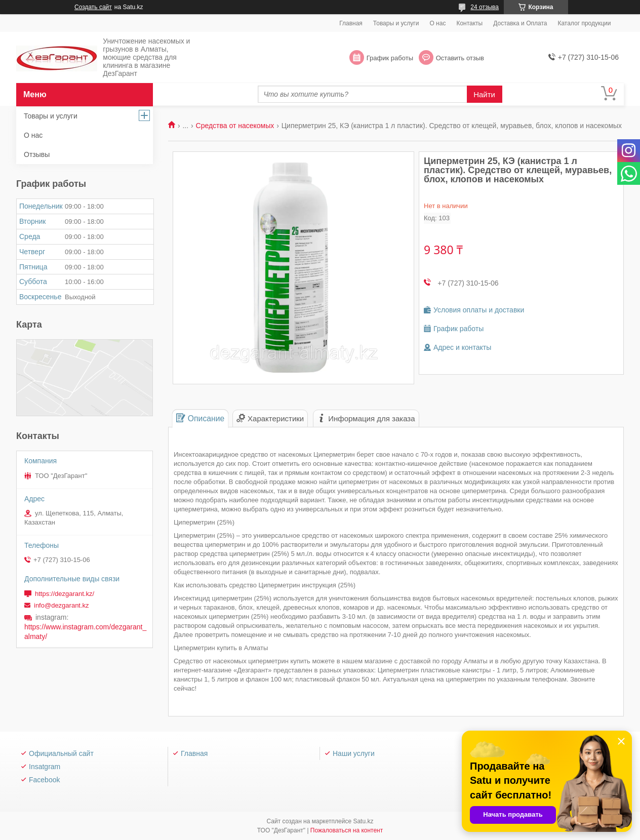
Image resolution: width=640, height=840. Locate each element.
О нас (437, 23)
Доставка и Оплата (520, 23)
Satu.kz (363, 821)
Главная (351, 23)
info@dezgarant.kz (62, 605)
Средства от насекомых (235, 126)
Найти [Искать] (484, 94)
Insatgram (45, 767)
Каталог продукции (584, 23)
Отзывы (37, 154)
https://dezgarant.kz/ (65, 594)
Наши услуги (354, 753)
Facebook (44, 780)
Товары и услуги (396, 23)
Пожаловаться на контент (347, 830)
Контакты (469, 23)
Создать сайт (93, 7)
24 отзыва (485, 7)
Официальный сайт (61, 753)
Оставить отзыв (460, 58)
